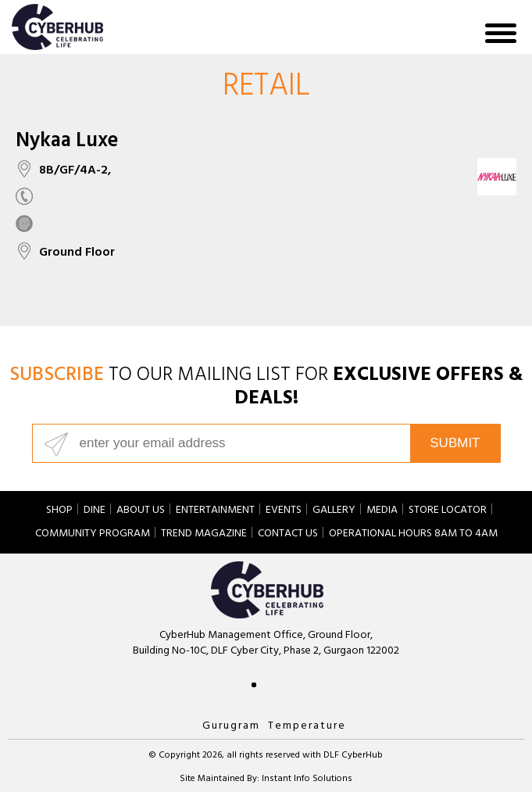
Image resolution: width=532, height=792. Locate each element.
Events (284, 511)
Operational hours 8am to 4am (413, 535)
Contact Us (288, 535)
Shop (59, 511)
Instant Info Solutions (307, 779)
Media (382, 511)
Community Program (93, 535)
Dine (95, 511)
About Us (141, 511)
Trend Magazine (204, 535)
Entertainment (215, 511)
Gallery (334, 511)
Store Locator (448, 511)
